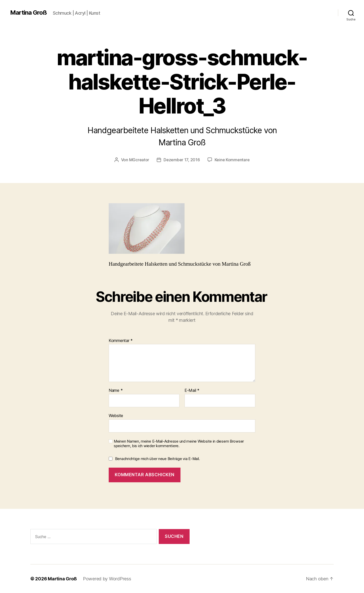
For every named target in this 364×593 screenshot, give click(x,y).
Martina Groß (28, 13)
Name (116, 391)
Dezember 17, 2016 (182, 160)
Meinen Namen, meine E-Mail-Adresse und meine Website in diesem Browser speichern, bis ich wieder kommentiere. (179, 444)
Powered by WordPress (107, 579)
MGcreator (139, 160)
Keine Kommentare (232, 160)
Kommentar (121, 341)
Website (116, 416)
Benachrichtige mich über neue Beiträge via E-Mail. (157, 459)
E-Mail (192, 391)
